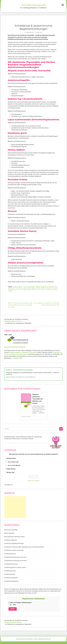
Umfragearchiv (9, 485)
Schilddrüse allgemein (11, 540)
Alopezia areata (17, 286)
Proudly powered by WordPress (24, 639)
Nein (14, 605)
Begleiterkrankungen (42, 286)
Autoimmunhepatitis (29, 286)
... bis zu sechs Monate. (14, 465)
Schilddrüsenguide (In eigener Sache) (15, 567)
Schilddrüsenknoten (10, 571)
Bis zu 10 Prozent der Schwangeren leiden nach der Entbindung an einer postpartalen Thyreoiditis (20, 305)
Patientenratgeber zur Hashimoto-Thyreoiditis (23, 352)
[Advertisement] (15, 507)
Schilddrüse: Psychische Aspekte (14, 550)
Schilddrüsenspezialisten (11, 581)
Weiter (13, 609)
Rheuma (34, 289)
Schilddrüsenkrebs (10, 574)
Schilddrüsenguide (34, 5)
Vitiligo (55, 289)
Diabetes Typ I (53, 286)
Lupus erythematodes (29, 288)
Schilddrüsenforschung (11, 564)
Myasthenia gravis (13, 289)
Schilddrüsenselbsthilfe (11, 578)
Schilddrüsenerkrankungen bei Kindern (16, 561)
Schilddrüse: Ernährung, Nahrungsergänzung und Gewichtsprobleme (24, 547)
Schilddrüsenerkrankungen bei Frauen (15, 557)
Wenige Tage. (11, 472)
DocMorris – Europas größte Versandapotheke (19, 370)
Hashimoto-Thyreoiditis (15, 288)
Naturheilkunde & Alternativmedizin (14, 537)
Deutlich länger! (11, 458)
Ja (10, 605)
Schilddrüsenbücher (10, 554)
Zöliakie (10, 291)
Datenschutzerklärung (19, 347)
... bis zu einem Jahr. (13, 462)
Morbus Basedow (52, 288)
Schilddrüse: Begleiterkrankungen (14, 543)
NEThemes (48, 639)
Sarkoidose (41, 289)
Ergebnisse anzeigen (33, 481)
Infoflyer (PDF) (18, 358)
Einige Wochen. (11, 469)
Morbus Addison (41, 288)
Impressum (8, 347)
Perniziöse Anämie (25, 289)
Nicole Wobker (30, 32)
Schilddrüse (49, 289)
